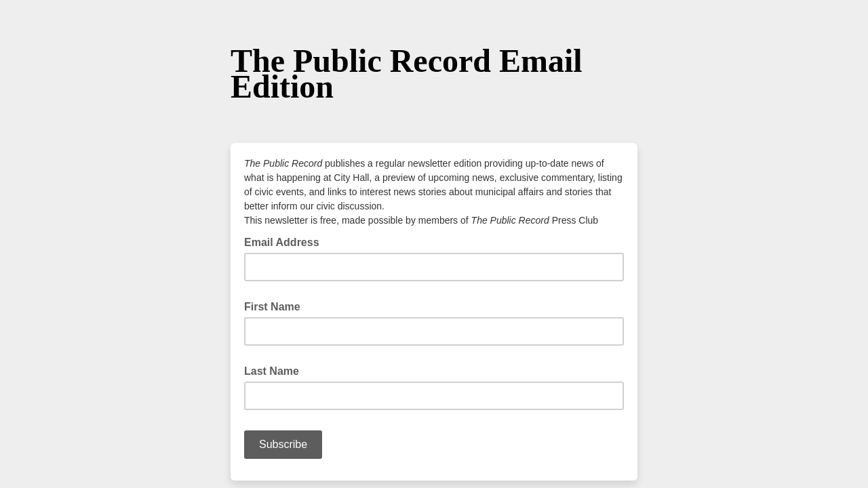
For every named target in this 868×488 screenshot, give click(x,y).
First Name (272, 307)
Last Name (272, 371)
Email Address (286, 241)
